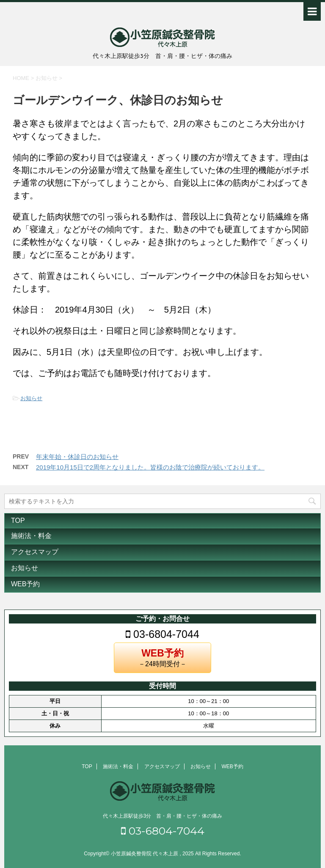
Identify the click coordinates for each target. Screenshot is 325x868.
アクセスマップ (35, 552)
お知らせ (31, 398)
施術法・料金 (31, 536)
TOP (18, 521)
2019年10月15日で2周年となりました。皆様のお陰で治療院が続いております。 (150, 467)
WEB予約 (25, 584)
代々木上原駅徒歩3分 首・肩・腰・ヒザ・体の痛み (163, 816)
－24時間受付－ (162, 658)
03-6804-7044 (162, 634)
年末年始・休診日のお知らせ (77, 457)
